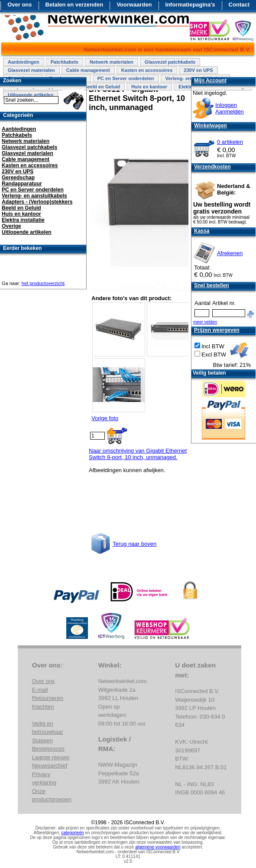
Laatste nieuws (51, 757)
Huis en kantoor (149, 87)
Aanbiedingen (24, 62)
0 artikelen (230, 142)
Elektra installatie (23, 220)
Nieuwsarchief (50, 766)
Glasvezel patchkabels (170, 62)
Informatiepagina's (190, 5)
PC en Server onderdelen (126, 78)
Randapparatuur (22, 184)
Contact (239, 5)
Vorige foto (105, 418)
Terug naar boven (134, 544)
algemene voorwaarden (158, 847)
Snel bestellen (212, 285)
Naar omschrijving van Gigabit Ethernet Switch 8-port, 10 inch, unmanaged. (138, 454)
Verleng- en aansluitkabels (34, 196)
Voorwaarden (134, 5)
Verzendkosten (212, 167)
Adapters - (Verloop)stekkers (37, 202)
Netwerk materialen (112, 62)
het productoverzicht (43, 283)
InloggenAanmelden (230, 108)
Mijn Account (210, 81)
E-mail (40, 690)
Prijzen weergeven (217, 330)
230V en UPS (198, 70)
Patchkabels (65, 62)
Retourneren (48, 698)
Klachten (43, 707)
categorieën (73, 833)
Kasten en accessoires (147, 70)
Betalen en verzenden (75, 5)
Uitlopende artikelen (27, 232)
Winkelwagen (211, 126)
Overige (11, 226)
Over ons (19, 5)
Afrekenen (230, 253)
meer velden (205, 322)
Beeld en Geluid (102, 87)
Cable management (88, 70)
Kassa (202, 231)
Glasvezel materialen (31, 70)
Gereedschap (18, 178)
